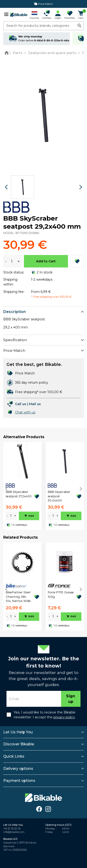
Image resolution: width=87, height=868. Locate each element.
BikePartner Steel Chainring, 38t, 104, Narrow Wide (18, 597)
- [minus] (7, 516)
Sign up (71, 699)
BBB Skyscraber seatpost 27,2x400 (19, 494)
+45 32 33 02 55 (12, 829)
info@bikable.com (14, 832)
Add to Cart (46, 261)
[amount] (11, 516)
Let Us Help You (18, 732)
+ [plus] (15, 516)
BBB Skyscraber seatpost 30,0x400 (59, 496)
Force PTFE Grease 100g (61, 594)
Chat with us (25, 412)
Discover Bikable (19, 744)
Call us (21, 404)
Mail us (35, 404)
